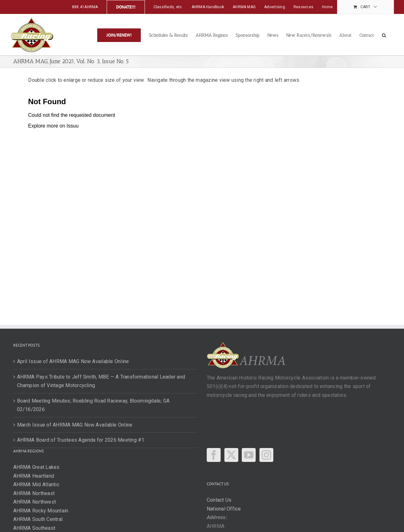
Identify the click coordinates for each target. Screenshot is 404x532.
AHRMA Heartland (34, 476)
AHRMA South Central (38, 519)
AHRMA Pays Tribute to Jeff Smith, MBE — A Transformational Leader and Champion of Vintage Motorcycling (101, 381)
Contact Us (219, 500)
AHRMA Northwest (35, 502)
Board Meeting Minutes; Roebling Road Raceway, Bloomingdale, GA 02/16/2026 (93, 405)
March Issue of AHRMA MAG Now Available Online (75, 425)
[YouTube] (249, 455)
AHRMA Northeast (34, 493)
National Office (224, 509)
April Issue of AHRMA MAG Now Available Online (73, 361)
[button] (384, 35)
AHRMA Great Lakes (36, 467)
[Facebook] (214, 455)
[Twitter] (231, 455)
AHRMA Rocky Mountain (41, 511)
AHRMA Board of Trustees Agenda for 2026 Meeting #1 (81, 440)
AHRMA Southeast (34, 528)
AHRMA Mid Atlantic (36, 484)
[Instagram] (266, 455)
